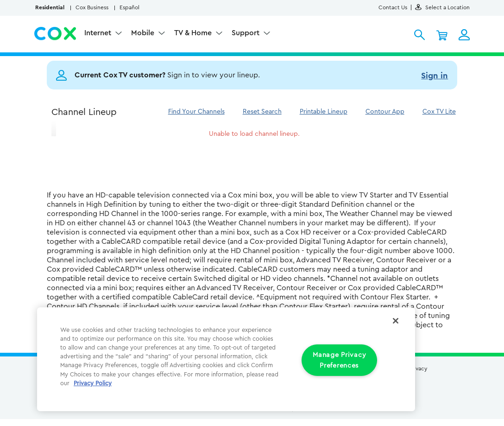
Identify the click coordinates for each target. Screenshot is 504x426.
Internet (99, 33)
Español (129, 7)
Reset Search (262, 112)
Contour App (385, 112)
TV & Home (194, 33)
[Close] (396, 321)
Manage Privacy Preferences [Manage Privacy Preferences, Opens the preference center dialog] (339, 360)
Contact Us (393, 7)
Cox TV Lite (439, 112)
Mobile (144, 33)
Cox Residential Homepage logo (56, 34)
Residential (50, 7)
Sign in (435, 76)
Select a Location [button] (442, 7)
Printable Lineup (324, 112)
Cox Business (92, 7)
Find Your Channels (196, 112)
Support (246, 33)
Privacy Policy (93, 383)
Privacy (418, 369)
